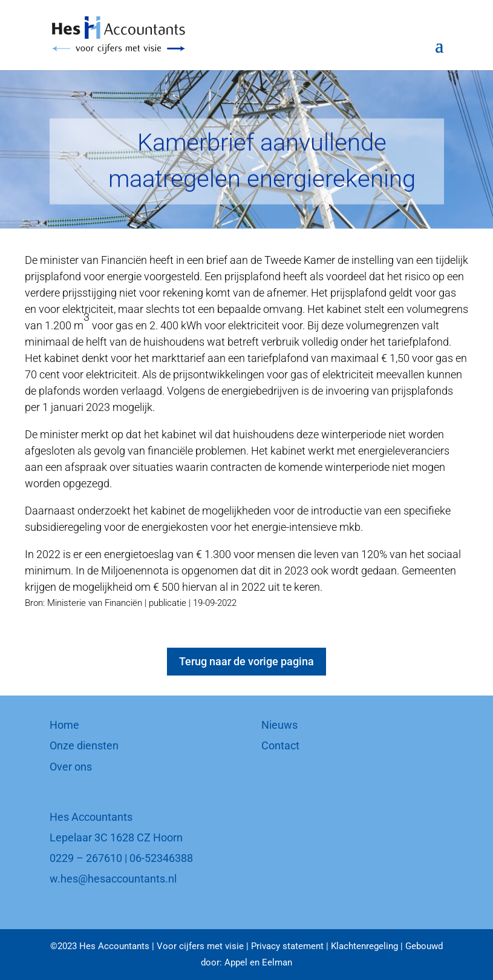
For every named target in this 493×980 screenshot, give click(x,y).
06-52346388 (161, 858)
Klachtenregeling (364, 946)
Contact (280, 745)
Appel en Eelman (258, 962)
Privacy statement (287, 946)
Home (64, 725)
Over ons (71, 767)
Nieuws (279, 725)
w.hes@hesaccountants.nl (113, 879)
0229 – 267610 (86, 858)
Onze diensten (84, 745)
